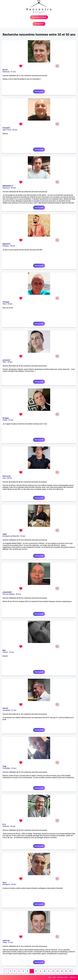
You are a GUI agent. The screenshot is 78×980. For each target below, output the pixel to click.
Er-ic (4, 824)
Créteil (5, 420)
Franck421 (6, 128)
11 (49, 971)
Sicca (5, 882)
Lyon (4, 478)
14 (62, 971)
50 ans (15, 130)
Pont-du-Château (9, 594)
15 (66, 971)
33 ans (11, 420)
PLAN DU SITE (63, 977)
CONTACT (73, 977)
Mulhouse (6, 72)
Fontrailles (6, 768)
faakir (5, 534)
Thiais (5, 942)
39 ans (10, 362)
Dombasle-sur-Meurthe (11, 536)
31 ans (13, 72)
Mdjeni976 (6, 244)
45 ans (14, 884)
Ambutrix (6, 826)
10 (44, 971)
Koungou (6, 246)
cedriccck (6, 940)
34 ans (13, 246)
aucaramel (6, 360)
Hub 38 (5, 708)
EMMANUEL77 (8, 186)
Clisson (5, 652)
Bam (4, 650)
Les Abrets (6, 710)
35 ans (23, 536)
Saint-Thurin (7, 130)
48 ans (13, 188)
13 (57, 971)
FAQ (50, 977)
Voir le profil (39, 91)
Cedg (4, 766)
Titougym (6, 302)
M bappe (6, 418)
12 (53, 971)
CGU (54, 977)
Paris (4, 304)
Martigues (6, 884)
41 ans (11, 942)
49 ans (10, 304)
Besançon (6, 188)
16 (70, 971)
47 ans (12, 652)
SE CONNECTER (39, 24)
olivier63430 (7, 592)
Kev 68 (5, 70)
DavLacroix (7, 476)
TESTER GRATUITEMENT (39, 17)
